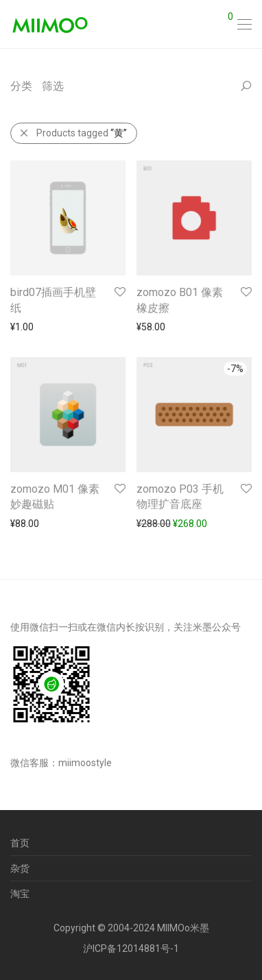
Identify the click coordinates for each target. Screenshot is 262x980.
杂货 (20, 868)
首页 (20, 843)
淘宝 (20, 894)
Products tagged (73, 133)
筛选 (53, 86)
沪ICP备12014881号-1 (131, 948)
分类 (21, 86)
